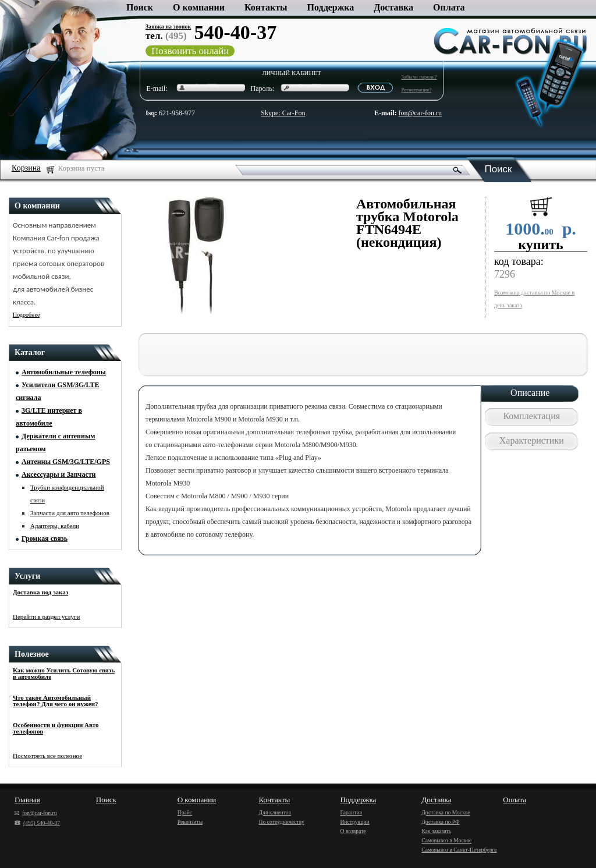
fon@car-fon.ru (420, 113)
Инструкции (354, 822)
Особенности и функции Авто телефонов (56, 728)
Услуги (27, 576)
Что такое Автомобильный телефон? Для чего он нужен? (56, 701)
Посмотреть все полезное (47, 756)
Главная (27, 800)
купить (541, 245)
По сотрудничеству (282, 822)
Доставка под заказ (40, 592)
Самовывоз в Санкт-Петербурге (459, 850)
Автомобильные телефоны (64, 372)
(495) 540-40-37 (37, 823)
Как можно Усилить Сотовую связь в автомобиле (64, 673)
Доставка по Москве (446, 812)
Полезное (32, 654)
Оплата (449, 7)
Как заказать (436, 831)
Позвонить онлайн (190, 51)
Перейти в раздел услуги (47, 617)
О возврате (353, 831)
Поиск (140, 7)
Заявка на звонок (168, 26)
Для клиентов (275, 812)
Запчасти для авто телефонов (70, 513)
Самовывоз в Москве (446, 840)
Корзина (26, 168)
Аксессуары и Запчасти (59, 474)
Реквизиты (190, 822)
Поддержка (331, 7)
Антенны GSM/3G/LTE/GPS (66, 462)
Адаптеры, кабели (55, 526)
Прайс (185, 812)
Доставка (393, 7)
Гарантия (351, 812)
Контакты (266, 7)
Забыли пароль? (419, 77)
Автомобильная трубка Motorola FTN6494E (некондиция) (407, 223)
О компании (199, 7)
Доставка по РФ (440, 822)
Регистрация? (417, 90)
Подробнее (26, 315)
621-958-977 (170, 113)
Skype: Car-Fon (283, 113)
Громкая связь (45, 538)
